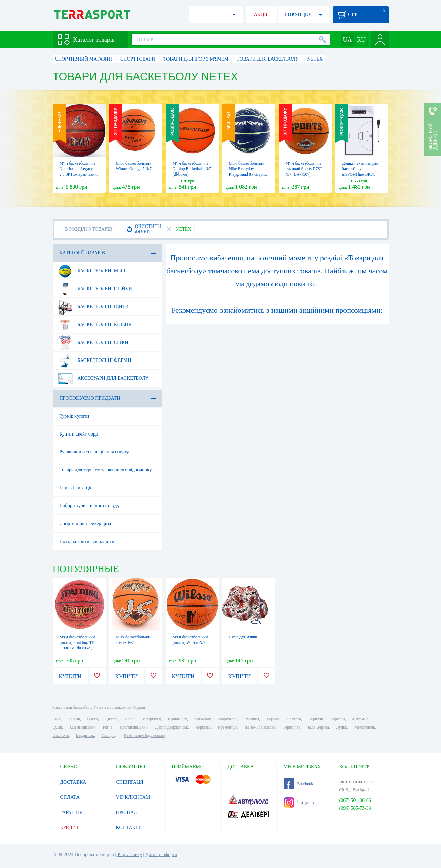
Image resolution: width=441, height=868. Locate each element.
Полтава (294, 719)
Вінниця (252, 719)
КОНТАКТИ (129, 828)
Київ (57, 719)
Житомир (360, 719)
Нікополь (61, 735)
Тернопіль (292, 727)
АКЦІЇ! (261, 15)
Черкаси (338, 719)
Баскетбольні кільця (94, 325)
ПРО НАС (127, 812)
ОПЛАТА (70, 797)
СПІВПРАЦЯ (130, 782)
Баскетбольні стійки (95, 289)
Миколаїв (203, 719)
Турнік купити (74, 416)
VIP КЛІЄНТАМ (133, 797)
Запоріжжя (151, 719)
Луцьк (342, 727)
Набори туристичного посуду (90, 506)
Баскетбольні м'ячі (92, 271)
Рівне (108, 727)
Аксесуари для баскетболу (103, 378)
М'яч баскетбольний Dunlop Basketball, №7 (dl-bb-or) (192, 169)
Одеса (93, 719)
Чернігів (316, 719)
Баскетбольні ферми (94, 360)
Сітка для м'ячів (243, 637)
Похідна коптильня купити (87, 541)
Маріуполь (228, 719)
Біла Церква (319, 727)
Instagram (299, 803)
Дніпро (111, 719)
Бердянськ (85, 735)
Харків (74, 719)
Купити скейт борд (79, 434)
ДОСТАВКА (73, 782)
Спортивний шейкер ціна (85, 524)
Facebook (299, 784)
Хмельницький (82, 727)
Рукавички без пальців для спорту (94, 452)
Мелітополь (365, 727)
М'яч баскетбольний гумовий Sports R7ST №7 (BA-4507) (304, 169)
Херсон (273, 719)
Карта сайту (130, 854)
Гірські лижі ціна (77, 488)
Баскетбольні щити (93, 307)
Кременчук (228, 727)
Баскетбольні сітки (93, 343)
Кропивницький (134, 727)
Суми (58, 727)
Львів (130, 719)
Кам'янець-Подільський (145, 735)
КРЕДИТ (70, 828)
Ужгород (109, 735)
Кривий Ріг (178, 719)
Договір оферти (161, 854)
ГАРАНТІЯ (71, 812)
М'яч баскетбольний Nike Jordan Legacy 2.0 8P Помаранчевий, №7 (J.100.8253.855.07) (79, 174)
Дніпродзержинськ (172, 727)
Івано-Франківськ (260, 727)
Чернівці (203, 727)
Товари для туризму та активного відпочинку (106, 470)
